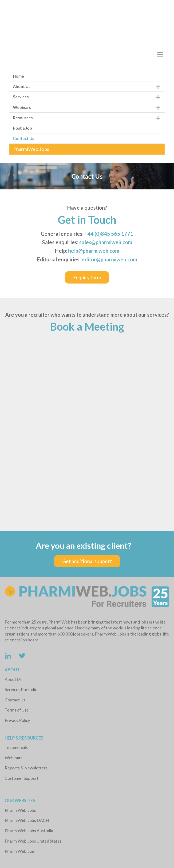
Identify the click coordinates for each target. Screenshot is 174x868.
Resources (23, 118)
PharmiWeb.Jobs (31, 149)
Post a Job (22, 128)
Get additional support (87, 561)
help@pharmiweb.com (94, 251)
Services (21, 97)
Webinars (22, 107)
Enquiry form (87, 277)
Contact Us (24, 138)
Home (18, 76)
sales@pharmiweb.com (106, 242)
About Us (22, 86)
